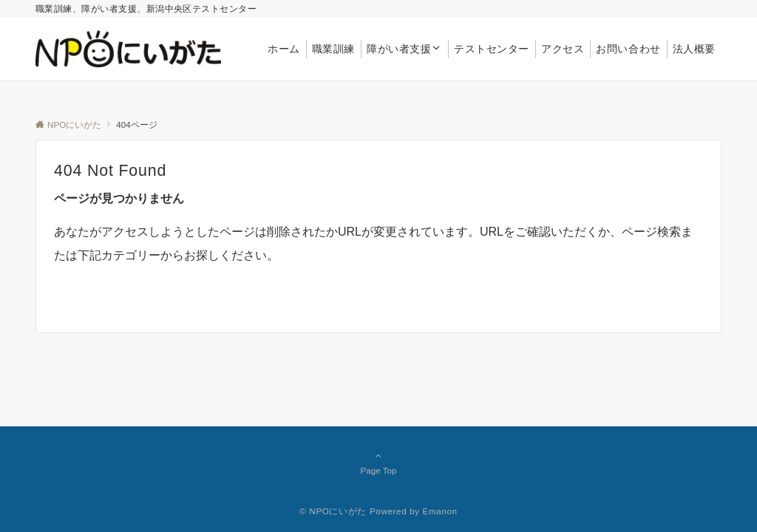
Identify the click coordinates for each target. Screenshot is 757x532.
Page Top (378, 463)
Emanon (440, 511)
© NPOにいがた (333, 511)
